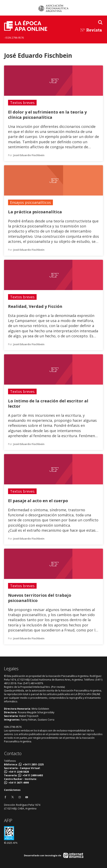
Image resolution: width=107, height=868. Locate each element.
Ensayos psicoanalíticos (30, 202)
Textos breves (22, 103)
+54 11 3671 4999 (19, 783)
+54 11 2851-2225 (33, 764)
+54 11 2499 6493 (33, 775)
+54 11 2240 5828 (19, 772)
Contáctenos (12, 790)
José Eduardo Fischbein (29, 155)
